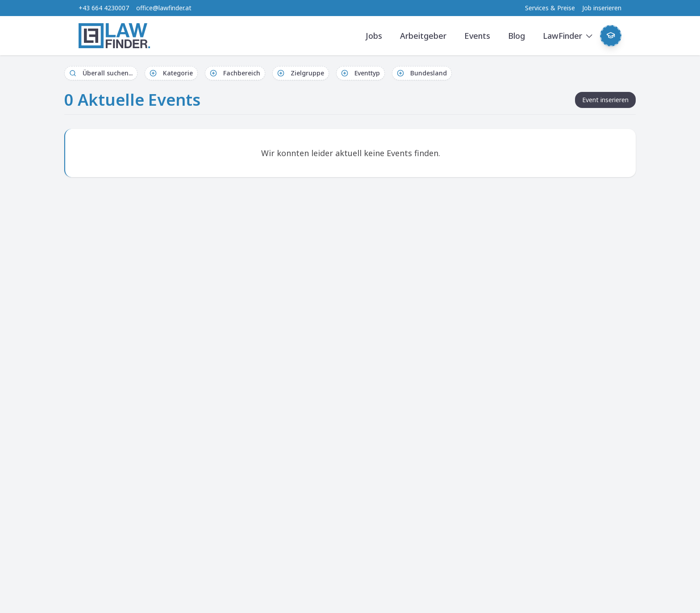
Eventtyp (360, 73)
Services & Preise (550, 8)
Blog (517, 36)
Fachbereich (235, 73)
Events (477, 36)
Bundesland (422, 73)
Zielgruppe (301, 73)
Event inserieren (605, 100)
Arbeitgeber (423, 36)
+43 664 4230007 (104, 8)
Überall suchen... (101, 73)
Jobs (374, 36)
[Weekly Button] (611, 36)
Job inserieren (602, 8)
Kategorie (171, 73)
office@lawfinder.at (164, 8)
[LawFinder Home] (114, 36)
